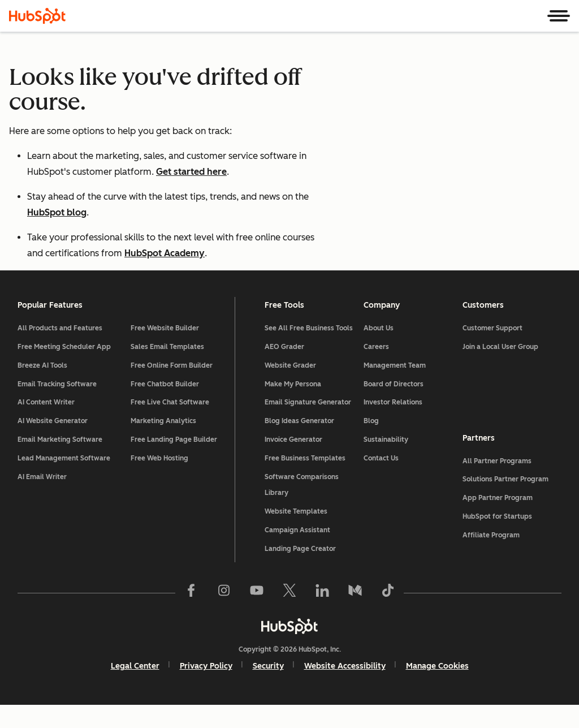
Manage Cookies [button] (437, 689)
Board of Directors (394, 407)
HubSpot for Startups (497, 539)
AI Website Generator (53, 444)
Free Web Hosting (160, 481)
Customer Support (492, 351)
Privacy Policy (206, 689)
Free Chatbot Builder (165, 407)
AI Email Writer (43, 499)
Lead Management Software (64, 481)
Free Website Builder (165, 351)
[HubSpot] (37, 16)
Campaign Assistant (297, 553)
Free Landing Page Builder (174, 462)
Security (268, 689)
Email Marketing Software (61, 462)
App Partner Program (497, 521)
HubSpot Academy (165, 253)
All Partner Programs (496, 484)
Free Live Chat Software (170, 425)
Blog (371, 444)
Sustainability (386, 462)
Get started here (191, 172)
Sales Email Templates (168, 369)
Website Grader (290, 388)
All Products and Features (61, 351)
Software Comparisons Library (302, 508)
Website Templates (296, 535)
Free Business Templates (305, 481)
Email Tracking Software (58, 407)
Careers (376, 369)
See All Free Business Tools (309, 351)
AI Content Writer (47, 425)
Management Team (395, 388)
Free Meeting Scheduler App (65, 369)
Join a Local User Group (500, 369)
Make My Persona (293, 407)
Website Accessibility (345, 689)
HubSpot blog (57, 212)
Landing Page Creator (300, 571)
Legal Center (135, 689)
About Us (379, 351)
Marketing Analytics (164, 444)
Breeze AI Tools (43, 388)
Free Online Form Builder (172, 388)
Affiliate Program (491, 558)
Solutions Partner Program (505, 502)
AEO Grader (284, 369)
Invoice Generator (293, 462)
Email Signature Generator (308, 425)
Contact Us (381, 481)
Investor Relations (393, 425)
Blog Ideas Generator (299, 444)
